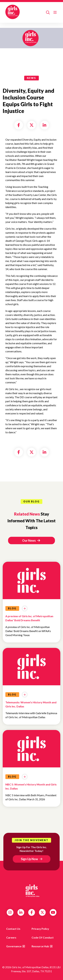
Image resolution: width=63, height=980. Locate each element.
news (31, 78)
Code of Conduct (43, 937)
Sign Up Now (29, 859)
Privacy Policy (40, 929)
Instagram (10, 912)
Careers (11, 937)
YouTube (53, 912)
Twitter (42, 912)
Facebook (32, 912)
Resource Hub (40, 946)
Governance (14, 946)
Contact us (13, 929)
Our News (31, 540)
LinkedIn (21, 912)
